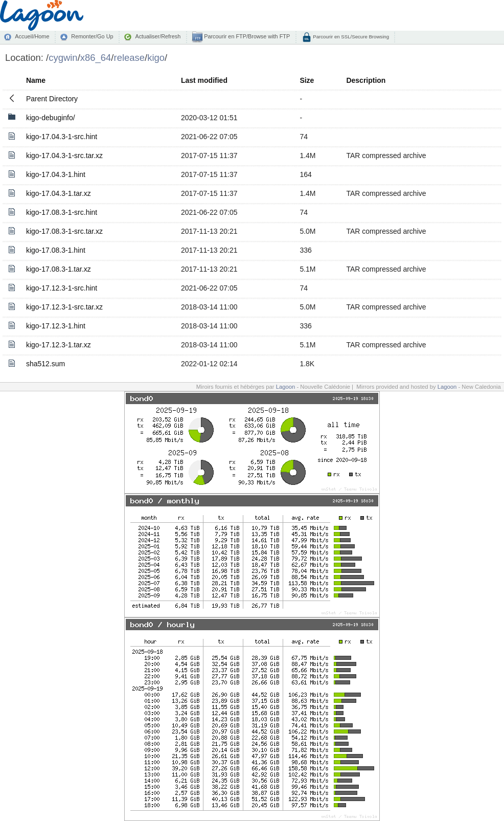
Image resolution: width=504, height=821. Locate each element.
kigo (156, 58)
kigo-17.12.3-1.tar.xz (59, 345)
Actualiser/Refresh (158, 36)
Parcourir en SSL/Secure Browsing (350, 37)
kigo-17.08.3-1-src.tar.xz (64, 231)
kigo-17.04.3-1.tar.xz (59, 193)
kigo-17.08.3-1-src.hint (62, 212)
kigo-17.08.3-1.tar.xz (59, 269)
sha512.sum (45, 364)
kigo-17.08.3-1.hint (56, 250)
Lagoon (286, 387)
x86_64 (96, 58)
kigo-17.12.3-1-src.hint (62, 288)
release (130, 58)
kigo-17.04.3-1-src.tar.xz (64, 156)
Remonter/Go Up (92, 36)
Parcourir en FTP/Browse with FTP (246, 36)
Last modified (204, 80)
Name (36, 80)
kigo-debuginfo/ (51, 118)
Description (366, 80)
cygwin (63, 58)
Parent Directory (52, 99)
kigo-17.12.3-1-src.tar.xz (64, 307)
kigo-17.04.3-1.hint (56, 174)
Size (307, 80)
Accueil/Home (32, 36)
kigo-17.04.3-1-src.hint (62, 137)
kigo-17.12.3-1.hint (56, 326)
